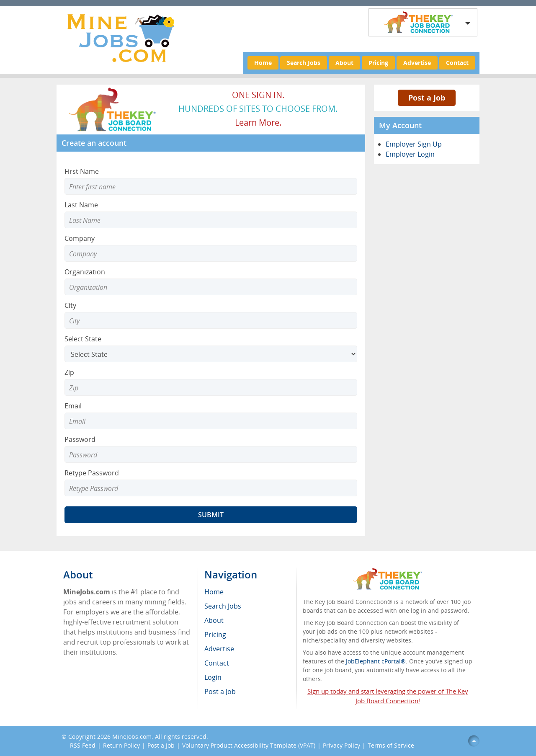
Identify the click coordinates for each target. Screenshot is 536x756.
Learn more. (258, 123)
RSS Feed (83, 745)
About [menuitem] (214, 620)
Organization (85, 272)
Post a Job (427, 98)
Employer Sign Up (414, 144)
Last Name (81, 205)
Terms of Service (391, 745)
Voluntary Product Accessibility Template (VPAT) (249, 745)
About (344, 63)
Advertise (417, 63)
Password (80, 439)
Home (263, 63)
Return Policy (121, 745)
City (70, 305)
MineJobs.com (132, 737)
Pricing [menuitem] (215, 635)
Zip (69, 372)
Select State (83, 339)
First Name (82, 171)
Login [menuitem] (213, 677)
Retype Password (92, 473)
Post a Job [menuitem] (220, 691)
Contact (457, 63)
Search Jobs (304, 63)
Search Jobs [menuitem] (223, 606)
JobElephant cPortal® (376, 661)
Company (80, 238)
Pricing (378, 63)
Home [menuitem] (214, 592)
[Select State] (211, 354)
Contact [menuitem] (217, 663)
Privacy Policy (341, 745)
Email (73, 406)
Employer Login (410, 154)
